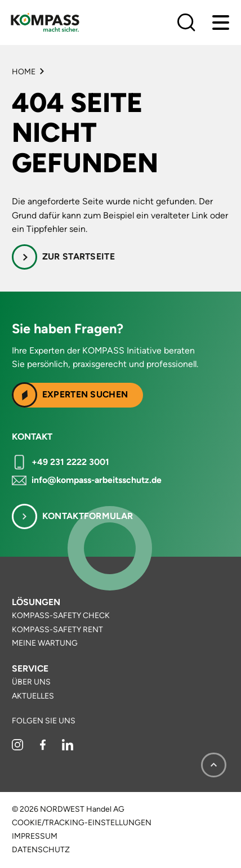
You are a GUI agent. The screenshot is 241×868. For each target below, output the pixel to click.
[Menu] (221, 23)
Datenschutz (41, 850)
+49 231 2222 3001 (70, 462)
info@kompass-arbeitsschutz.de (97, 480)
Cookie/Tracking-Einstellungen (82, 823)
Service (30, 668)
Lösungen (36, 602)
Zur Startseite (79, 256)
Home (24, 72)
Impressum (35, 836)
